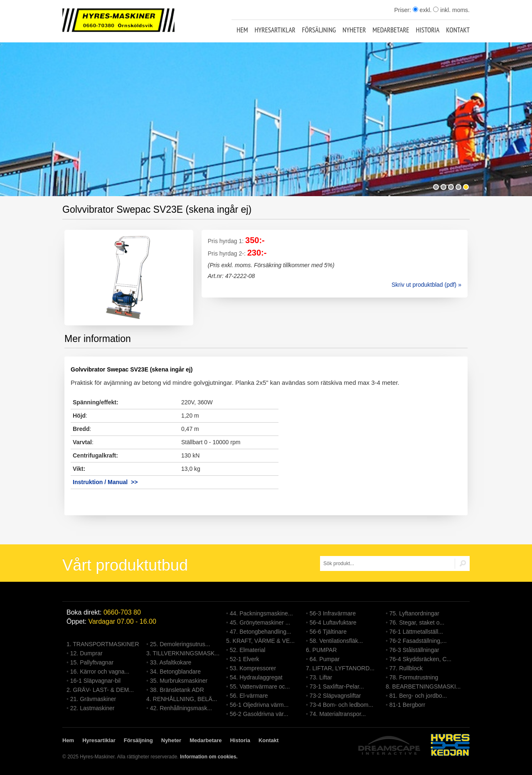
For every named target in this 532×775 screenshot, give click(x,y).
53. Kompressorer (253, 668)
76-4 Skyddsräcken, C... (420, 659)
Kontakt (458, 30)
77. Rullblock (406, 668)
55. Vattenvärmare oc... (260, 686)
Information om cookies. (209, 757)
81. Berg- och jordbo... (418, 696)
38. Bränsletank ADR (177, 690)
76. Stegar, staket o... (417, 622)
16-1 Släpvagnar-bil (95, 681)
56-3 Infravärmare (333, 613)
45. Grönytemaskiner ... (260, 622)
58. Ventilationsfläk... (336, 641)
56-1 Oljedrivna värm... (259, 705)
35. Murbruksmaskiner (179, 681)
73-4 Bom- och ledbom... (341, 705)
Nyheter (354, 30)
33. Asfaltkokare (171, 662)
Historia (428, 30)
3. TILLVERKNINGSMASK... (183, 653)
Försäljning (319, 30)
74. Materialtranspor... (338, 714)
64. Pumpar (325, 659)
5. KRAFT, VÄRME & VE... (260, 641)
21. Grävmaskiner (93, 699)
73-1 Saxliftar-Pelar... (337, 686)
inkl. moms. (451, 10)
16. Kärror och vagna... (100, 672)
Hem (242, 30)
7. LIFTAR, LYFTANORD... (340, 668)
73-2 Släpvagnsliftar (335, 696)
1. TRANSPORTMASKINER (103, 644)
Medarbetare (391, 30)
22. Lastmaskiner (92, 708)
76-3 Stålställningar (414, 650)
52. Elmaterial (248, 650)
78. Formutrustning (414, 677)
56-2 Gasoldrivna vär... (259, 714)
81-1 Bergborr (407, 705)
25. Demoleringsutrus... (180, 644)
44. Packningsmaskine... (261, 613)
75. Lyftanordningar (414, 613)
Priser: (403, 10)
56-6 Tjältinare (328, 632)
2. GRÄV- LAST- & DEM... (100, 690)
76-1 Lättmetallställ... (416, 632)
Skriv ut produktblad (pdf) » (426, 285)
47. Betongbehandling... (261, 632)
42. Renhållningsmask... (181, 708)
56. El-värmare (249, 696)
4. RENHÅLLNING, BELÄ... (182, 699)
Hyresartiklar (275, 30)
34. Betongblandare (175, 672)
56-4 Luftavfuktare (333, 622)
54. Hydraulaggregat (256, 677)
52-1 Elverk (245, 659)
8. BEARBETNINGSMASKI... (423, 686)
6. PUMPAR (321, 650)
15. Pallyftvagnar (92, 662)
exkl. (422, 10)
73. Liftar (321, 677)
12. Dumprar (86, 653)
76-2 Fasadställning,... (418, 641)
